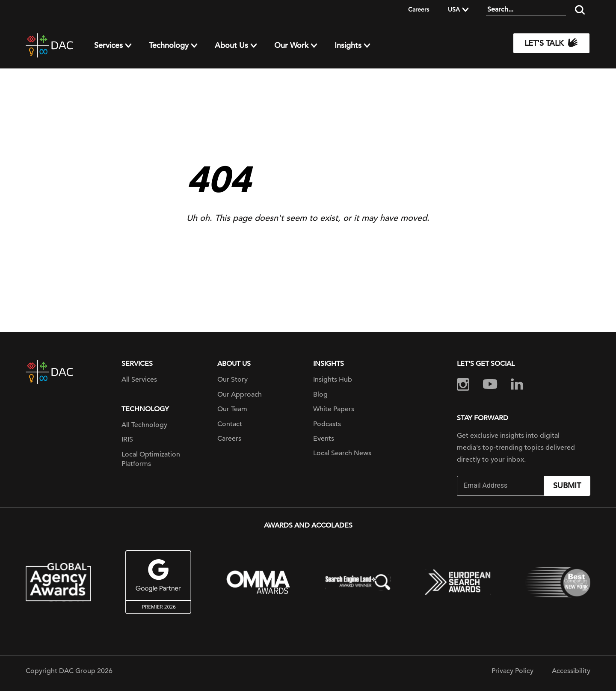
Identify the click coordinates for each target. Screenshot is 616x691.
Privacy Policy (512, 671)
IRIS (127, 439)
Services (108, 45)
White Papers (334, 409)
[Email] (501, 486)
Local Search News (342, 453)
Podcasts (327, 424)
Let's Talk (551, 43)
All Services (139, 380)
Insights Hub (333, 380)
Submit (567, 485)
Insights (348, 45)
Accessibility (571, 671)
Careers (419, 9)
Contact (230, 424)
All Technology (144, 425)
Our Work (291, 45)
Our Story (232, 380)
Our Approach (240, 394)
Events (324, 439)
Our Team (232, 409)
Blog (320, 394)
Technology (169, 45)
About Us (231, 45)
